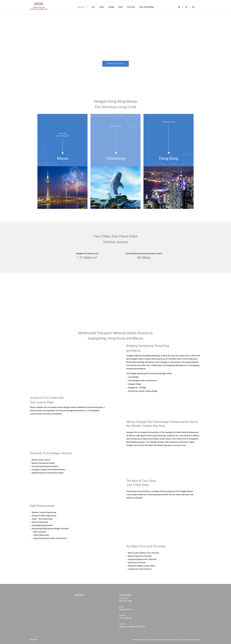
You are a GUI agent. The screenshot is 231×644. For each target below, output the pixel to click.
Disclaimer (34, 640)
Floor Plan (131, 7)
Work (120, 7)
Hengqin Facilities (116, 64)
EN (193, 7)
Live (93, 7)
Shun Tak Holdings (147, 7)
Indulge (111, 7)
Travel (102, 7)
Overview (81, 7)
